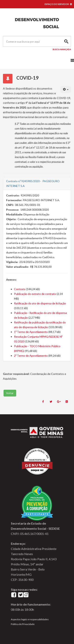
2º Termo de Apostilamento (31, 356)
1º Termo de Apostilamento (31, 332)
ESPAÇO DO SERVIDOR (58, 4)
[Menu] (72, 60)
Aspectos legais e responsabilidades (30, 619)
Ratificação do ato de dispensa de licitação (40, 303)
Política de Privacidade (23, 624)
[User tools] (66, 90)
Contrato (20, 289)
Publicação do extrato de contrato (35, 294)
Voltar (10, 393)
